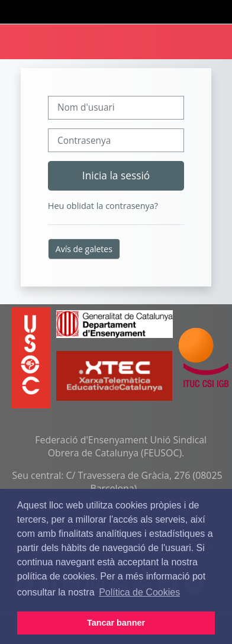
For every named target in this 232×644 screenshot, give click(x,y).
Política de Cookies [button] (139, 592)
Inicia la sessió (116, 175)
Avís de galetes (84, 249)
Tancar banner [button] (116, 623)
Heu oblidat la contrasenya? (103, 206)
